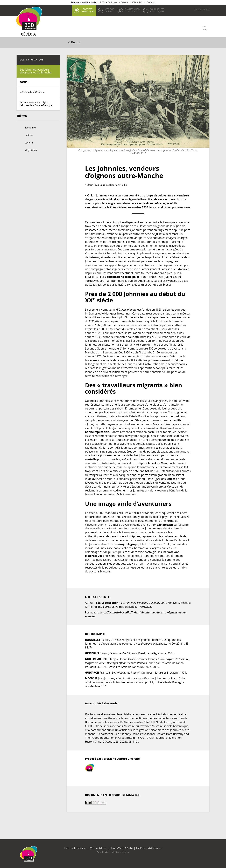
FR (196, 10)
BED (134, 2)
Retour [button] (74, 42)
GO (208, 10)
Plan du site (103, 852)
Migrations (31, 150)
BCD (102, 2)
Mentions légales (120, 852)
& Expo (109, 10)
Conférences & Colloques (148, 848)
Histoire (29, 135)
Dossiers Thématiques (76, 848)
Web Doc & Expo (98, 848)
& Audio (132, 10)
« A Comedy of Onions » (32, 92)
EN (204, 10)
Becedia (29, 34)
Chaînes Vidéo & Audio (121, 848)
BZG (200, 10)
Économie (30, 127)
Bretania (151, 2)
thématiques (87, 10)
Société (29, 142)
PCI (141, 2)
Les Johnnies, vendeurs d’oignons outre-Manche (36, 71)
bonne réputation (97, 432)
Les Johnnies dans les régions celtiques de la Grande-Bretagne (36, 103)
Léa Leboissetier (104, 185)
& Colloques (157, 10)
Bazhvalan (113, 2)
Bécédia (124, 2)
